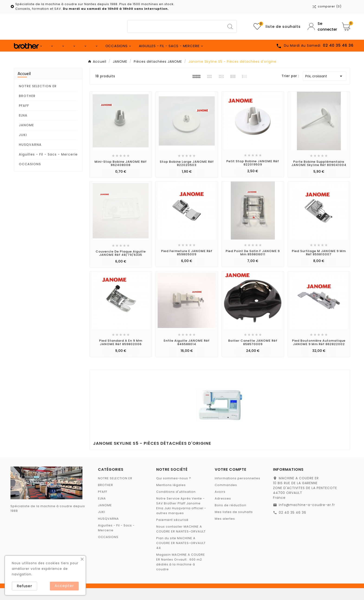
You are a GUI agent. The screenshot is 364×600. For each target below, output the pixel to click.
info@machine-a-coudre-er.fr (307, 517)
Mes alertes (225, 530)
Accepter (64, 586)
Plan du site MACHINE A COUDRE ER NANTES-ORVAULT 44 (181, 555)
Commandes (226, 497)
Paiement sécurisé (172, 532)
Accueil (24, 85)
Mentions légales (171, 497)
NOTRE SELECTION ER (38, 98)
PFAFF (24, 117)
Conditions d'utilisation (176, 504)
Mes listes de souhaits (234, 524)
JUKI (23, 147)
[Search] (230, 26)
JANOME (26, 137)
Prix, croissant (325, 88)
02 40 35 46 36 (292, 524)
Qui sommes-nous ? (174, 490)
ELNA (23, 127)
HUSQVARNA (30, 156)
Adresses (223, 510)
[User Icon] (321, 26)
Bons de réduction (231, 517)
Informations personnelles (237, 490)
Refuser (24, 586)
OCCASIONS (30, 176)
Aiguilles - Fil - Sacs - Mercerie (48, 166)
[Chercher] (176, 26)
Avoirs (220, 504)
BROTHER (27, 108)
